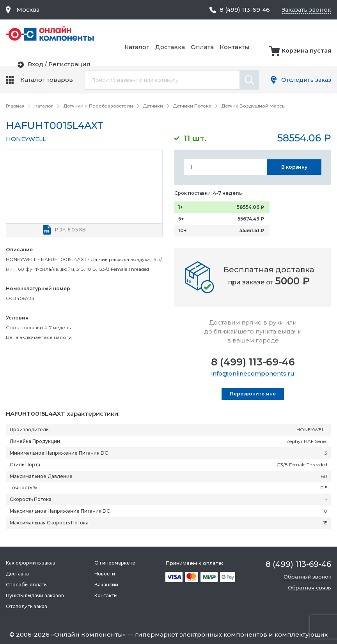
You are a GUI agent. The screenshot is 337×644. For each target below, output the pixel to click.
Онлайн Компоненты (89, 634)
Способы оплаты (27, 585)
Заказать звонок (306, 10)
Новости (104, 574)
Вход (276, 56)
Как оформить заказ (31, 563)
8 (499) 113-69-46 (253, 362)
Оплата (284, 34)
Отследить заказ (305, 80)
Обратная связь (310, 588)
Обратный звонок (307, 577)
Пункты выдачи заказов (35, 595)
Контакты (316, 34)
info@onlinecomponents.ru (253, 373)
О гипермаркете (114, 563)
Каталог (218, 34)
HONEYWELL (26, 139)
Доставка (252, 34)
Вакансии (106, 585)
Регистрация (310, 56)
